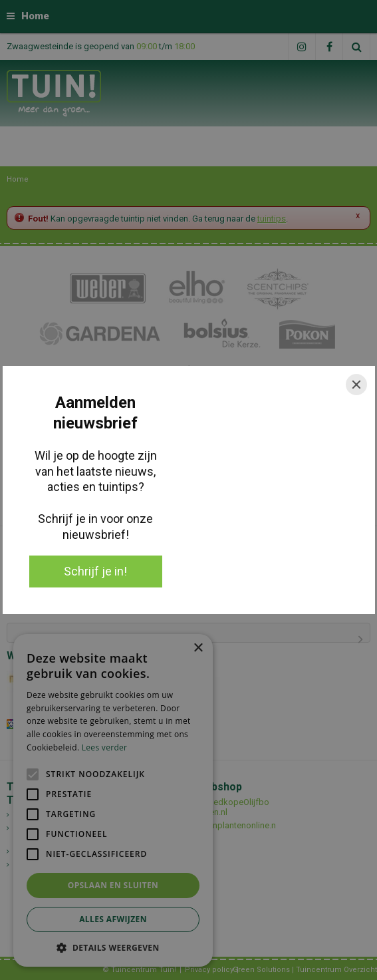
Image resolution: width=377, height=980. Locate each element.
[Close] (356, 385)
